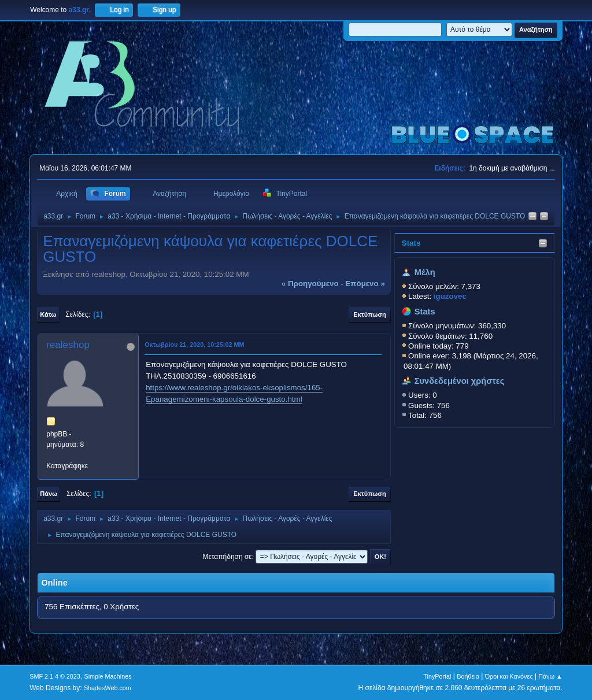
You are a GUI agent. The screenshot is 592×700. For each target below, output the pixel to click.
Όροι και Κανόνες (509, 676)
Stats (411, 243)
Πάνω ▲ (550, 676)
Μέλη (425, 272)
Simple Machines (108, 676)
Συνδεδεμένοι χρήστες (460, 381)
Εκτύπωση (369, 314)
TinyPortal (437, 676)
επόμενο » (365, 284)
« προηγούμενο (310, 284)
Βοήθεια (468, 676)
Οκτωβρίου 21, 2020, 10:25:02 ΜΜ (194, 345)
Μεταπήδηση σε (227, 557)
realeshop (68, 345)
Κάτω (48, 314)
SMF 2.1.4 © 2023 (55, 676)
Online (54, 583)
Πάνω (49, 494)
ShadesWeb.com (108, 688)
